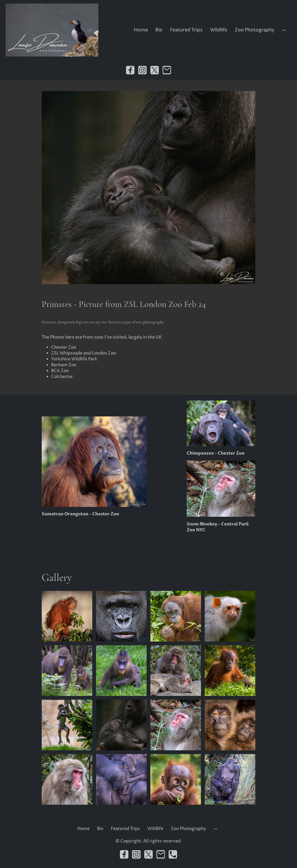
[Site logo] (52, 30)
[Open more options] (284, 30)
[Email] (167, 70)
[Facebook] (130, 70)
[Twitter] (155, 70)
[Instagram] (142, 70)
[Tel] (173, 854)
